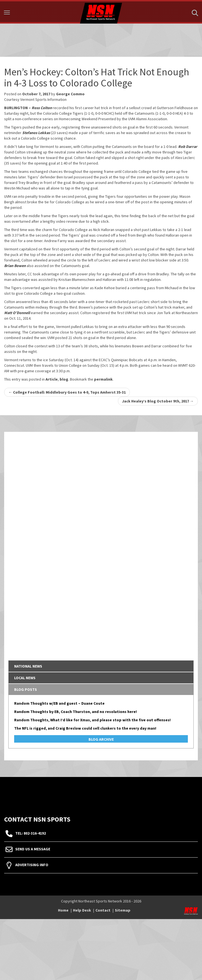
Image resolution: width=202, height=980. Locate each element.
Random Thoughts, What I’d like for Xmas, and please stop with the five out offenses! (92, 720)
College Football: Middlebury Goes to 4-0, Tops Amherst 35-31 (67, 392)
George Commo (70, 94)
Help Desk (82, 910)
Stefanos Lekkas (36, 133)
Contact (103, 910)
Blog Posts (26, 689)
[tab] (101, 666)
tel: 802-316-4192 (31, 833)
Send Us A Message (33, 849)
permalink (103, 379)
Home (63, 910)
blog (64, 379)
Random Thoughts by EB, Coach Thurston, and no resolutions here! (75, 712)
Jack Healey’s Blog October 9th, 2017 (158, 401)
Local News (25, 678)
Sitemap (123, 910)
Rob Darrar (188, 147)
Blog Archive (101, 739)
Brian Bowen (15, 266)
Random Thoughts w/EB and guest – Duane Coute (59, 703)
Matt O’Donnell (17, 313)
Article (52, 379)
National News (28, 666)
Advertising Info (32, 865)
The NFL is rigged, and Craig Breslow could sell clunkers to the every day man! (85, 728)
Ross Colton (42, 108)
